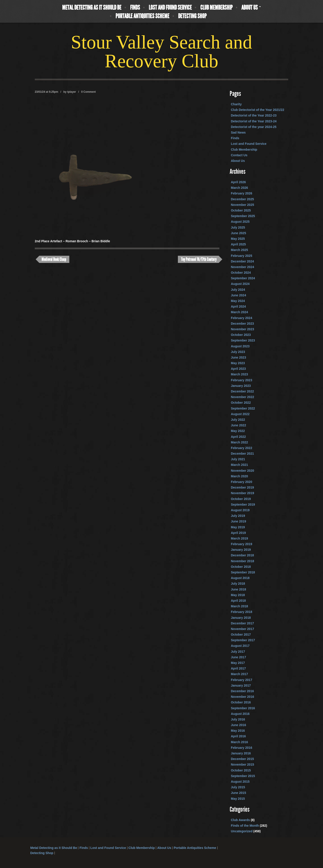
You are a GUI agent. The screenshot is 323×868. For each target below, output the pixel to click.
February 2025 (241, 256)
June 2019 (238, 521)
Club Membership (216, 8)
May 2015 (238, 799)
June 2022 (238, 425)
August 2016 (240, 714)
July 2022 (238, 420)
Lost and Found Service (170, 8)
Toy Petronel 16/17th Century (199, 259)
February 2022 (241, 448)
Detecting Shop (192, 16)
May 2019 (238, 527)
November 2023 (242, 329)
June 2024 (238, 295)
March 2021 (239, 465)
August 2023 (240, 346)
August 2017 (240, 646)
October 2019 (241, 499)
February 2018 (241, 612)
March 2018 (239, 606)
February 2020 (241, 482)
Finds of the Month (245, 826)
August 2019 (240, 510)
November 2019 (242, 493)
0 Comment (88, 92)
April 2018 (238, 601)
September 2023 (243, 340)
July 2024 (238, 290)
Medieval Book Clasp (54, 259)
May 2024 (238, 301)
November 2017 (242, 629)
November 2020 (242, 471)
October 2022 (241, 403)
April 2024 (238, 306)
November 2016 (242, 697)
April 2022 (238, 437)
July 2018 (238, 584)
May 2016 (238, 731)
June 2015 (238, 793)
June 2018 (238, 589)
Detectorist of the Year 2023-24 (254, 121)
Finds (135, 8)
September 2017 (243, 640)
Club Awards (240, 820)
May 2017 (238, 663)
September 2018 (243, 572)
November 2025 (242, 205)
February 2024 (241, 318)
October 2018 (241, 567)
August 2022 (240, 414)
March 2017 (239, 674)
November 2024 (242, 267)
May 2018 (238, 595)
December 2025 (242, 199)
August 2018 (240, 578)
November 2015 (242, 764)
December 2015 (242, 759)
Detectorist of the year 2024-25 (254, 127)
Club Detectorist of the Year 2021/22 (258, 110)
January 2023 (241, 386)
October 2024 (241, 273)
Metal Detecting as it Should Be (92, 8)
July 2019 (238, 516)
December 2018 (242, 555)
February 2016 (241, 748)
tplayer (72, 92)
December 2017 (242, 623)
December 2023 (242, 324)
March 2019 (239, 538)
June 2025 (238, 233)
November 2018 (242, 561)
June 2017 (238, 657)
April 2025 (238, 244)
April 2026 (238, 182)
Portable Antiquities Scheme (142, 16)
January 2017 (241, 685)
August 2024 (240, 284)
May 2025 (238, 239)
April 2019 (238, 533)
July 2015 (238, 787)
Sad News (238, 132)
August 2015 (240, 782)
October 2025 (241, 210)
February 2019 (241, 544)
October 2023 (241, 335)
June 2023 (238, 357)
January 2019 (241, 550)
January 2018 (241, 618)
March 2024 (239, 312)
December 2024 (242, 261)
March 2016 (239, 742)
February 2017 (241, 680)
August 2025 (240, 222)
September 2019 (243, 504)
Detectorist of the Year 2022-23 (254, 115)
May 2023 (238, 363)
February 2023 (241, 380)
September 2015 (243, 776)
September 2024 (243, 278)
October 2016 (241, 702)
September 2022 (243, 408)
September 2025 (243, 216)
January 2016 (241, 753)
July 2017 (238, 652)
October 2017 (241, 634)
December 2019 (242, 487)
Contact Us (239, 155)
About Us (251, 8)
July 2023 (238, 352)
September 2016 (243, 708)
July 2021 (238, 459)
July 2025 (238, 227)
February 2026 (241, 193)
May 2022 (238, 431)
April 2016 (238, 736)
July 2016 (238, 719)
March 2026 (239, 188)
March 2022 (239, 442)
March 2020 (239, 476)
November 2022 (242, 397)
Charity (236, 104)
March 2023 (239, 374)
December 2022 (242, 391)
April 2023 (238, 369)
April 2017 (238, 668)
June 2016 (238, 725)
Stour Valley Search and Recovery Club (161, 52)
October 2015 (241, 770)
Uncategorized (242, 831)
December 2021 (242, 454)
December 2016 (242, 691)
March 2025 (239, 250)
